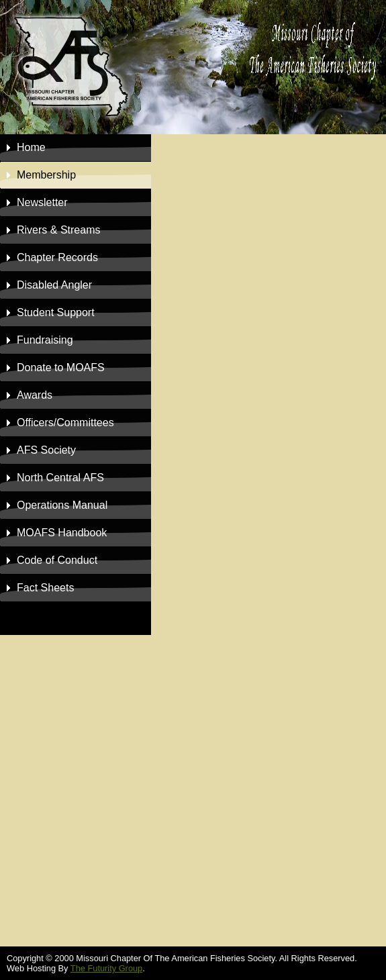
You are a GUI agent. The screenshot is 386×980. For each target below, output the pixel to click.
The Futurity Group (106, 968)
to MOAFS (61, 367)
